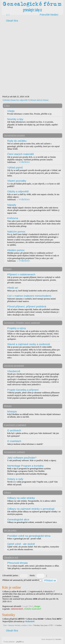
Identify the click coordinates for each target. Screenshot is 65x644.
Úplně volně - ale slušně (21, 544)
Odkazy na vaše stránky (21, 498)
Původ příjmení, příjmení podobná (27, 306)
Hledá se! (13, 288)
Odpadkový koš (11, 558)
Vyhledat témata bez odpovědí (15, 100)
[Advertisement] (32, 59)
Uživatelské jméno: (10, 575)
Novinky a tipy (15, 119)
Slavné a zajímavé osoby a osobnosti (29, 344)
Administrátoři (17, 609)
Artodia (58, 639)
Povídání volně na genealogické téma (29, 536)
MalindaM (30, 621)
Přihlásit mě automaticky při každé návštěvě (22, 580)
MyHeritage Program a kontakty (25, 466)
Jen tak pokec (10, 531)
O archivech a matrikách (15, 425)
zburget (37, 606)
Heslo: (32, 575)
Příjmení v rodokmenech (21, 274)
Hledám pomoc (16, 250)
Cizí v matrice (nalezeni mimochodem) (29, 296)
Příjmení (8, 269)
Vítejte (11, 111)
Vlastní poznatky (17, 181)
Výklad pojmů (15, 167)
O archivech (14, 430)
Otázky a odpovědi (18, 191)
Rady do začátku (17, 141)
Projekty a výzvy (17, 328)
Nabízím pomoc (16, 232)
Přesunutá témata (17, 563)
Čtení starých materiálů (21, 154)
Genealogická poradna (14, 136)
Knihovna (13, 218)
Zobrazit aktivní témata (39, 100)
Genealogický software (14, 452)
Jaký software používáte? (22, 458)
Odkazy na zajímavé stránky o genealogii (31, 509)
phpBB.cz (20, 642)
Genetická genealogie (14, 366)
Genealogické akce (18, 519)
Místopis (8, 406)
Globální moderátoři (33, 609)
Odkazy (8, 493)
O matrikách (14, 441)
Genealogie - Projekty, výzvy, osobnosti (22, 323)
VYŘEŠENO (24, 162)
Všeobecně (14, 371)
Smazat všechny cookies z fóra (20, 625)
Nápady (12, 205)
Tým (5, 625)
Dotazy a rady (15, 479)
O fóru (7, 106)
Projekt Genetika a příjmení (23, 390)
